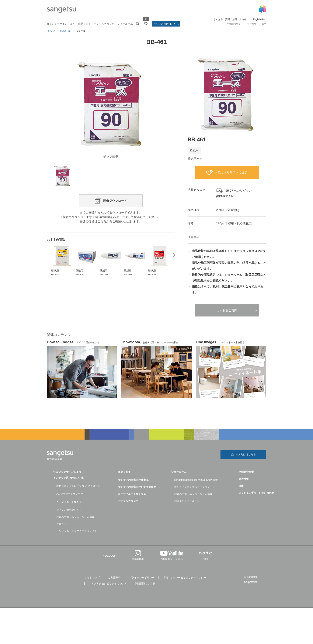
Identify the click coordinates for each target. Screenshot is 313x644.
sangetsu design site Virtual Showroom (196, 487)
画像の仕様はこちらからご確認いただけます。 (111, 242)
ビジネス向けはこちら (166, 24)
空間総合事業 (234, 24)
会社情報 (252, 24)
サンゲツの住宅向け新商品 (133, 487)
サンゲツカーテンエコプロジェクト (77, 538)
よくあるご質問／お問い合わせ (230, 19)
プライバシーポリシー (142, 584)
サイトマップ (92, 584)
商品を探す (84, 24)
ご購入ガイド (64, 531)
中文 (264, 19)
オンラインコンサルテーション (192, 494)
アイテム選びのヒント (69, 517)
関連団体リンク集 (145, 590)
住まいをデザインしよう (61, 24)
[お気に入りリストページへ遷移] (146, 24)
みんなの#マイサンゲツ (70, 501)
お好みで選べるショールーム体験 (75, 524)
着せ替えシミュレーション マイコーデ (78, 492)
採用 (264, 24)
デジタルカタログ (104, 24)
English (257, 19)
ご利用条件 (114, 584)
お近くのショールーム (187, 508)
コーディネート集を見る (70, 509)
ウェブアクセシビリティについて (108, 590)
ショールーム (125, 24)
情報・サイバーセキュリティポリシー (184, 584)
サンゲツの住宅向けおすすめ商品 (137, 494)
